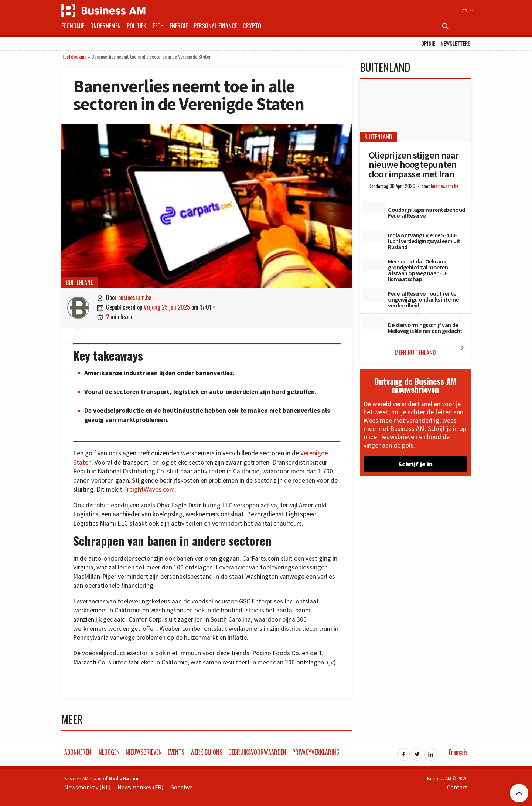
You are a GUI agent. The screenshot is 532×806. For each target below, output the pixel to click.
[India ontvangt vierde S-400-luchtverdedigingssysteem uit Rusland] (374, 236)
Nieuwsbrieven (144, 752)
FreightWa (138, 489)
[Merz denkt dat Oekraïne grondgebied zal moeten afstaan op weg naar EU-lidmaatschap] (374, 265)
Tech (158, 26)
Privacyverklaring (316, 752)
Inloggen (108, 752)
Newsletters (456, 43)
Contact (457, 787)
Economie (73, 26)
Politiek (137, 26)
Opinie (428, 43)
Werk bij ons (206, 752)
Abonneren (78, 752)
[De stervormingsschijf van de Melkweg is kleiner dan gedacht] (374, 323)
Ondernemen (105, 26)
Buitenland (80, 282)
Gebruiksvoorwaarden (257, 752)
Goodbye (181, 787)
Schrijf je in (415, 464)
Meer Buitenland (431, 350)
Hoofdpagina (74, 56)
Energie (179, 26)
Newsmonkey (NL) (87, 787)
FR (466, 11)
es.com (165, 489)
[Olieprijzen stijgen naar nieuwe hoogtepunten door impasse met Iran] (415, 111)
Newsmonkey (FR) (140, 787)
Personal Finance (215, 26)
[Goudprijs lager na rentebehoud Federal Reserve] (374, 208)
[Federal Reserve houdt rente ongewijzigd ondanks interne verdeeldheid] (374, 295)
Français (458, 752)
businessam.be (135, 297)
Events (176, 752)
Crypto (252, 26)
